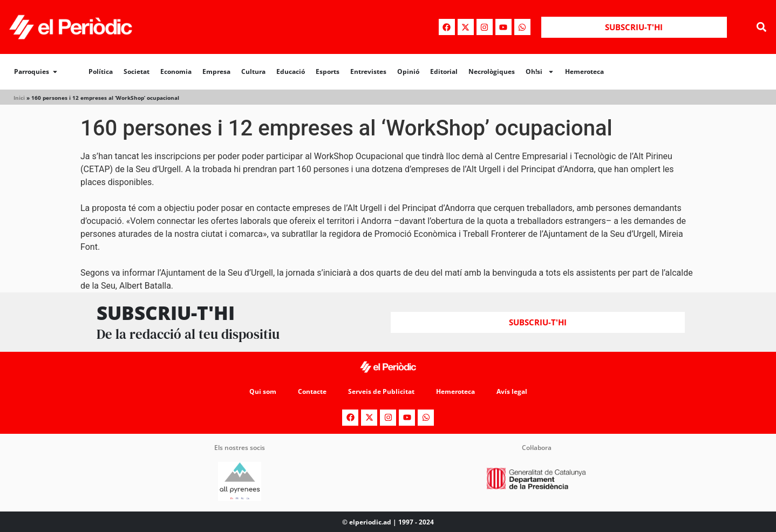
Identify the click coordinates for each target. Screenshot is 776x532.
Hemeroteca (584, 71)
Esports (328, 71)
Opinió (408, 71)
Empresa (216, 71)
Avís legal (512, 391)
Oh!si (540, 72)
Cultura (253, 71)
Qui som (263, 391)
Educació (291, 71)
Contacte (312, 391)
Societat (137, 71)
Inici (19, 98)
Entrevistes (368, 71)
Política (101, 71)
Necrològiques (492, 71)
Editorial (444, 71)
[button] (762, 27)
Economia (176, 71)
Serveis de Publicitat (381, 391)
